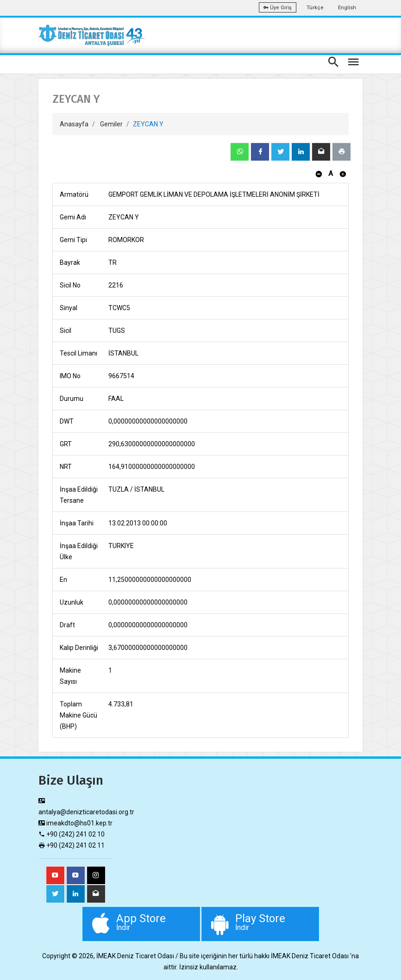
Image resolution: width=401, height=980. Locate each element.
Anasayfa (74, 124)
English (347, 8)
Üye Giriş (278, 8)
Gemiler (111, 124)
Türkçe (315, 8)
